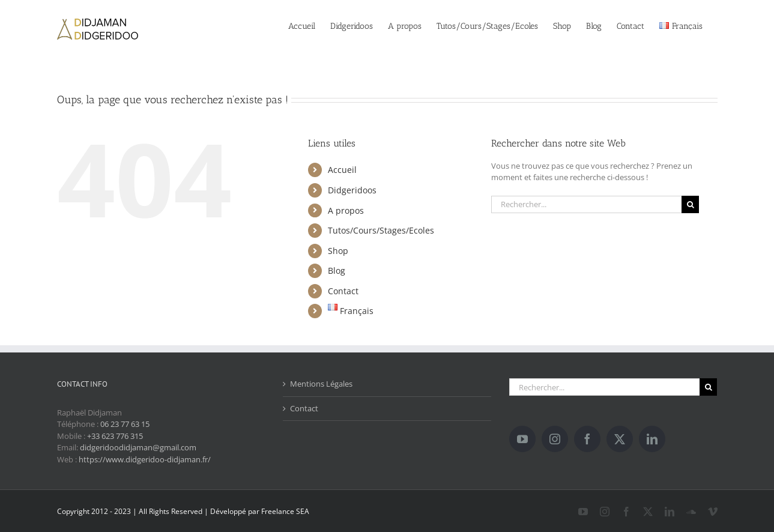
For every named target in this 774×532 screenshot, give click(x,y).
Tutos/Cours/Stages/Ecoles (381, 230)
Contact (343, 291)
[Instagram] (555, 439)
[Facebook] (587, 439)
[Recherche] (690, 204)
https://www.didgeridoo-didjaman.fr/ (145, 459)
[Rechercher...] (587, 204)
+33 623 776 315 (115, 436)
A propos (346, 210)
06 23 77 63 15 (125, 424)
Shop (338, 251)
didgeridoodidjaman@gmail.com (138, 447)
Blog (337, 271)
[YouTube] (522, 439)
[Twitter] (620, 439)
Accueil (342, 170)
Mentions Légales (321, 384)
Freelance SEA (285, 511)
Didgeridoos (352, 190)
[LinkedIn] (652, 439)
